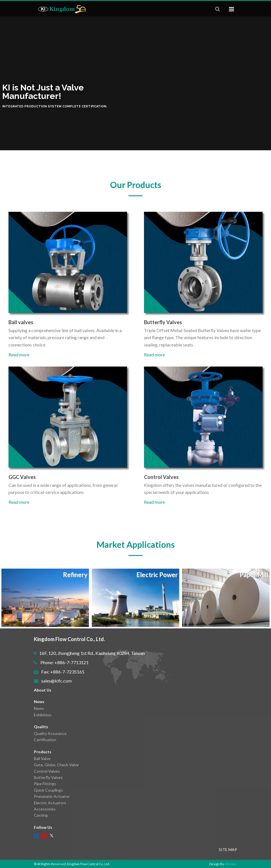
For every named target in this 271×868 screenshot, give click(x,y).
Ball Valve (42, 758)
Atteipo (230, 864)
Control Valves (47, 771)
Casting (41, 815)
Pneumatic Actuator (52, 796)
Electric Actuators (50, 803)
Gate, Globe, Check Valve (56, 765)
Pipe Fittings (45, 784)
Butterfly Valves (48, 777)
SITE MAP (228, 850)
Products (43, 752)
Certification (45, 740)
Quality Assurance (50, 733)
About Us (43, 690)
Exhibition (43, 715)
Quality (41, 727)
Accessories (45, 809)
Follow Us (43, 827)
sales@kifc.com (56, 681)
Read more (19, 355)
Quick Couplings (48, 790)
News (39, 702)
